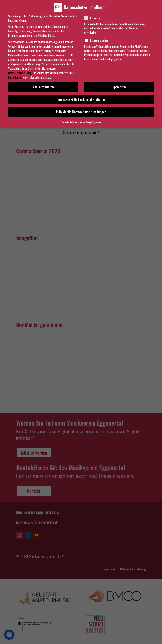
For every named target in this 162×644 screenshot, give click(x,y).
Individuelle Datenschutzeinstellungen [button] (81, 112)
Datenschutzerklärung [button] (82, 122)
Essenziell (95, 18)
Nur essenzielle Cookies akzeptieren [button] (81, 99)
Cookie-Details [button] (66, 122)
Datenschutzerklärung (20, 73)
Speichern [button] (119, 87)
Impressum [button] (97, 122)
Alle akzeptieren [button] (43, 87)
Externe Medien (98, 40)
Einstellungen (15, 77)
